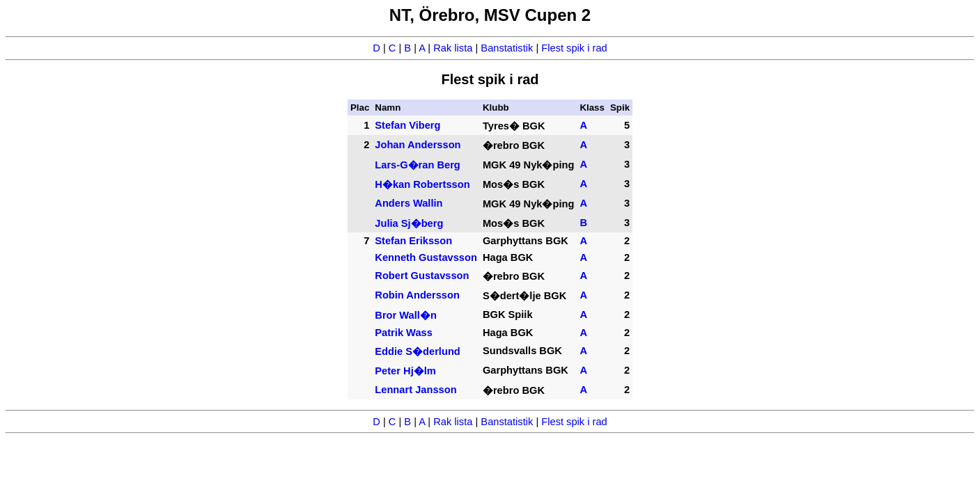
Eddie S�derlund (418, 351)
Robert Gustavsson (422, 276)
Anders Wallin (409, 203)
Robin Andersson (417, 295)
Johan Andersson (418, 145)
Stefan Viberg (407, 125)
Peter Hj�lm (405, 371)
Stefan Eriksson (413, 241)
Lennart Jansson (415, 390)
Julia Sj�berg (409, 223)
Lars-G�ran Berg (418, 165)
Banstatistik (507, 48)
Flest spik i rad (574, 48)
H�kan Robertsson (422, 184)
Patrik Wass (404, 333)
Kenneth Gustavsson (426, 257)
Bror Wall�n (406, 315)
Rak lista (453, 48)
